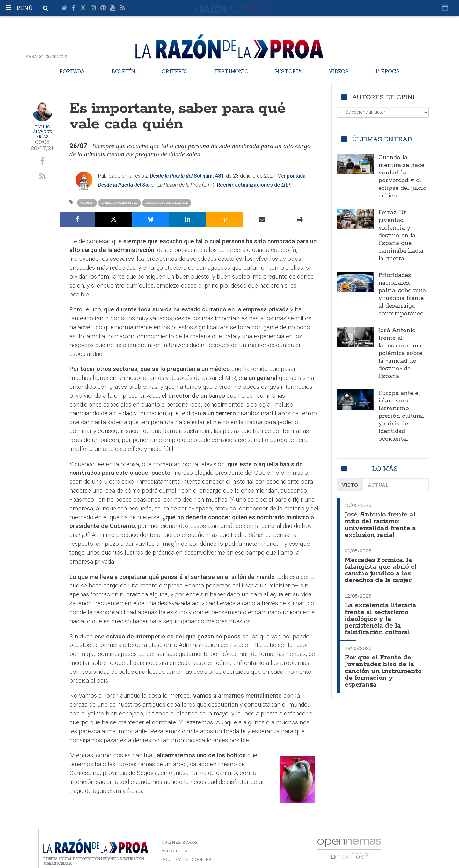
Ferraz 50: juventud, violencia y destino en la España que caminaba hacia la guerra (401, 236)
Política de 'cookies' (187, 860)
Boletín (123, 71)
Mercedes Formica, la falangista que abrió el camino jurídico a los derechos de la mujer (381, 568)
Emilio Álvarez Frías (42, 132)
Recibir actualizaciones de (249, 185)
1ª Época (388, 71)
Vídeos (339, 71)
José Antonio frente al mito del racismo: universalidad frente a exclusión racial (381, 524)
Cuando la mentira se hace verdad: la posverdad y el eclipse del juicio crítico (402, 177)
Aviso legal (176, 851)
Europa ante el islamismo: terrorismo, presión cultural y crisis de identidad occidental (401, 416)
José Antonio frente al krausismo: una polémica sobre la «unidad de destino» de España (400, 353)
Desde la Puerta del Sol (167, 203)
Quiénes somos (180, 842)
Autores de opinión (388, 97)
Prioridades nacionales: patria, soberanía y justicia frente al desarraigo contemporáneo (402, 295)
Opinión (87, 203)
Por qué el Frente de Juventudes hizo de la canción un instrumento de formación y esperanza (383, 666)
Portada (72, 71)
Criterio (175, 71)
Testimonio (231, 71)
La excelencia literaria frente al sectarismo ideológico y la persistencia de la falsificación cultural (381, 615)
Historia (289, 71)
